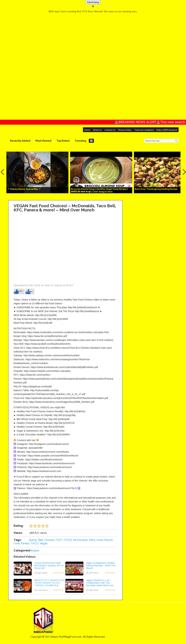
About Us (97, 130)
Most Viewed (43, 141)
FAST (59, 540)
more (100, 540)
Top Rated (63, 141)
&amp (33, 540)
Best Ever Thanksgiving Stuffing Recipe (156, 189)
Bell (41, 540)
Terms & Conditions (144, 130)
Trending (80, 141)
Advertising (93, 2)
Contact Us (110, 130)
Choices (49, 540)
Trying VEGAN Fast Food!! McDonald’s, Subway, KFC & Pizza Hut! (49, 565)
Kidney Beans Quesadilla (24, 189)
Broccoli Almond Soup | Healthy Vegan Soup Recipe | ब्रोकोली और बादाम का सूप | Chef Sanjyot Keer (99, 190)
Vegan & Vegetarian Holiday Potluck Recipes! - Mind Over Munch (101, 565)
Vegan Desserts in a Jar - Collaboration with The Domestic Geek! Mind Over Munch (100, 584)
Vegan (44, 543)
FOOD (68, 540)
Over (17, 543)
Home (87, 130)
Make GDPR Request (167, 130)
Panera (25, 543)
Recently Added (20, 141)
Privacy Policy (125, 130)
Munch (109, 540)
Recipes (34, 550)
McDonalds (80, 540)
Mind (92, 540)
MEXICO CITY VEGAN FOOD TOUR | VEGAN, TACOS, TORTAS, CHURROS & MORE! (50, 584)
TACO (35, 543)
